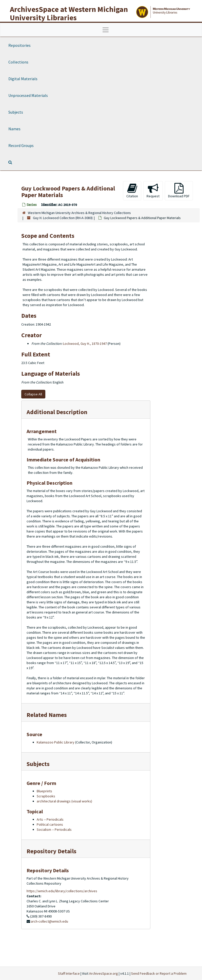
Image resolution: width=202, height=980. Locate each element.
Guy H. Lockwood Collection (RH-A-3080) (63, 218)
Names (14, 129)
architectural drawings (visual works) (64, 801)
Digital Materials (23, 79)
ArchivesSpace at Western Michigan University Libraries (69, 13)
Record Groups (21, 145)
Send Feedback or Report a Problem (159, 973)
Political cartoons (50, 824)
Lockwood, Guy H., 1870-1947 (85, 344)
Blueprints (44, 791)
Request (153, 191)
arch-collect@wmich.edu (49, 921)
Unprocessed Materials (28, 95)
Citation (132, 191)
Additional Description (57, 412)
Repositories (19, 45)
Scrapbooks (46, 796)
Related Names (47, 715)
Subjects (16, 112)
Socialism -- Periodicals (54, 829)
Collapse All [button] (33, 394)
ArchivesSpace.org (104, 973)
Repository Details (52, 851)
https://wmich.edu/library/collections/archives (62, 891)
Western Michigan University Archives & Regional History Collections (79, 213)
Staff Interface (69, 973)
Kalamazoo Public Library (56, 742)
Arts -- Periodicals (50, 819)
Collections (18, 62)
